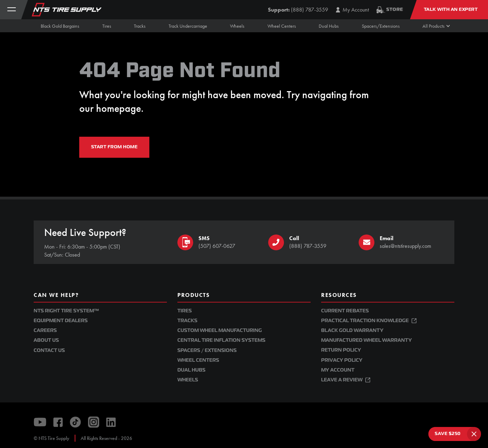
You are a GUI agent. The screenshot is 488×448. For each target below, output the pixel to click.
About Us (46, 340)
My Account (338, 370)
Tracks (187, 321)
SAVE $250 (448, 434)
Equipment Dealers (61, 321)
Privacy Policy (342, 360)
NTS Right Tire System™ (66, 311)
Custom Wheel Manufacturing (220, 330)
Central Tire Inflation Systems (221, 340)
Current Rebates (345, 311)
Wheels (188, 380)
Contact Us (49, 350)
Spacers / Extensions (207, 350)
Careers (45, 330)
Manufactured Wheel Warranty (367, 340)
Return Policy (341, 350)
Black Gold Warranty (352, 330)
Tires (185, 311)
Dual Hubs (191, 370)
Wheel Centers (198, 360)
